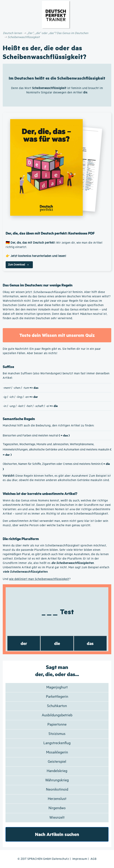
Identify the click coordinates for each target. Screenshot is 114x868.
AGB (94, 859)
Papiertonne (57, 725)
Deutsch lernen (12, 33)
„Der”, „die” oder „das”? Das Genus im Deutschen (58, 33)
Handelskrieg (57, 771)
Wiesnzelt (57, 818)
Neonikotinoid (57, 790)
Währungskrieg (57, 780)
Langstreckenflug (57, 743)
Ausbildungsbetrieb (57, 715)
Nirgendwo (57, 808)
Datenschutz (61, 859)
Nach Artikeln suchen (57, 834)
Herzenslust (57, 799)
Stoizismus (57, 734)
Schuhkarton (57, 706)
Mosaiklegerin (57, 752)
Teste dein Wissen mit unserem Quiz (57, 335)
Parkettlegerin (57, 697)
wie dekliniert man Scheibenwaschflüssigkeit (39, 579)
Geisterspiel (57, 762)
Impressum (80, 859)
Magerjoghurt (57, 687)
